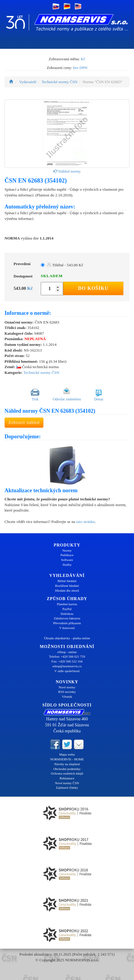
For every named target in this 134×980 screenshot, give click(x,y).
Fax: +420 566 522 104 (67, 661)
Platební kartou (67, 604)
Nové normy (67, 687)
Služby (67, 565)
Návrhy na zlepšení (67, 764)
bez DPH (80, 68)
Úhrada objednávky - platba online (67, 638)
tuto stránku (85, 522)
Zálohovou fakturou (67, 618)
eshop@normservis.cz (67, 666)
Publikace (67, 555)
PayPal (67, 609)
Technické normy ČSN (60, 82)
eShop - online (67, 652)
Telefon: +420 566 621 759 (67, 656)
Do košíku (93, 288)
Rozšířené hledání (67, 586)
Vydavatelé (28, 82)
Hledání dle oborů (67, 590)
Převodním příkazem (67, 623)
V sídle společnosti (67, 671)
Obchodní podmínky (67, 769)
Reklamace (67, 778)
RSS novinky (67, 692)
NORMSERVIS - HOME (67, 759)
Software (67, 560)
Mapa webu (67, 754)
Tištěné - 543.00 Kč (65, 265)
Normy (67, 550)
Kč (83, 59)
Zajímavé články (67, 787)
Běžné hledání (67, 581)
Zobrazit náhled (24, 423)
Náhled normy (67, 171)
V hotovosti (67, 628)
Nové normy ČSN (67, 783)
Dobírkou (67, 614)
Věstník (67, 697)
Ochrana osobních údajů (67, 773)
